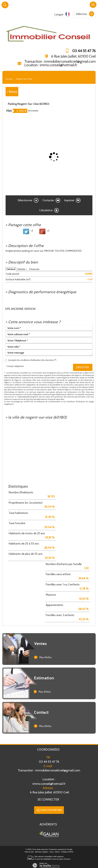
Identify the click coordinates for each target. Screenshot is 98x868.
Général (11, 269)
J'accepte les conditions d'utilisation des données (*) (32, 360)
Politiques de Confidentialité (49, 402)
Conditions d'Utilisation (76, 402)
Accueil (9, 79)
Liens (51, 852)
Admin (57, 852)
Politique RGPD (67, 852)
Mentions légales (42, 852)
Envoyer (83, 367)
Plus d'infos (43, 657)
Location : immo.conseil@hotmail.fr (51, 65)
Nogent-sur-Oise (24, 79)
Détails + (22, 269)
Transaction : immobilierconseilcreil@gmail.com (60, 61)
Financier (34, 269)
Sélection (81, 14)
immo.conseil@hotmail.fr (49, 781)
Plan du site (29, 852)
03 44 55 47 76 (49, 762)
